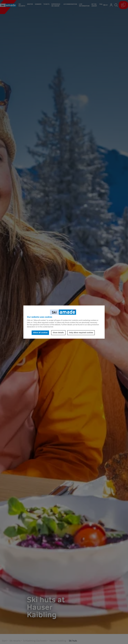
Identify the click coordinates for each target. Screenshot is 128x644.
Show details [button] (58, 333)
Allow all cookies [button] (40, 333)
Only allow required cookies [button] (81, 333)
